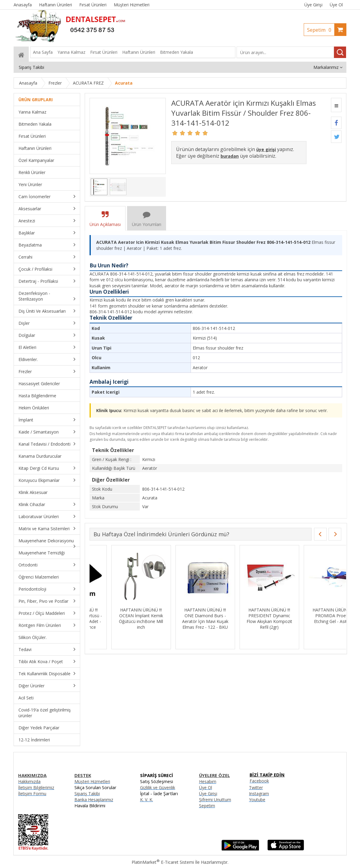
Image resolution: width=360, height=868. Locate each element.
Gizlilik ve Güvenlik (158, 787)
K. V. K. (147, 800)
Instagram (259, 794)
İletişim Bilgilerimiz (36, 787)
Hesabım (208, 781)
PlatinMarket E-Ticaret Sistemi (163, 862)
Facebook (259, 781)
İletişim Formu (32, 794)
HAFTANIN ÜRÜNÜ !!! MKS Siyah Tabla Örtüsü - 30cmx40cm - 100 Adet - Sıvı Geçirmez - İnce (119, 618)
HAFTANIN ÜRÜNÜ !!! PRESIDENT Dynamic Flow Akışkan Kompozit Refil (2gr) (312, 618)
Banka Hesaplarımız (94, 800)
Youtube (257, 800)
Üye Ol (336, 5)
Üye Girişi (313, 5)
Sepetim (321, 30)
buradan (230, 156)
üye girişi (266, 149)
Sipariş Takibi (87, 794)
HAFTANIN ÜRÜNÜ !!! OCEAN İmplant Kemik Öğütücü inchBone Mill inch (184, 618)
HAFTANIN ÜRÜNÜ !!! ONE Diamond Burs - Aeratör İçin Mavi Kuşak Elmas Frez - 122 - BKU (248, 618)
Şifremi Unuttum (215, 800)
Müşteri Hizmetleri (92, 781)
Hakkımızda (29, 781)
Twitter (256, 787)
